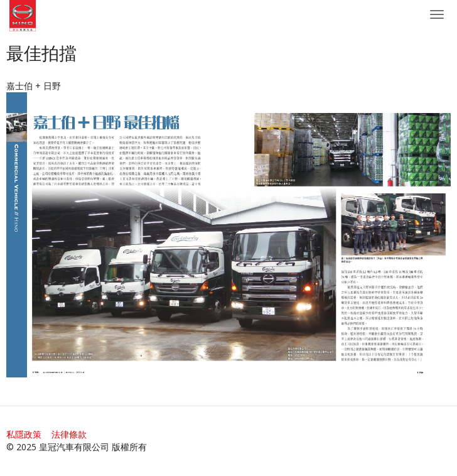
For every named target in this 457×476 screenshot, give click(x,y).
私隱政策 (24, 434)
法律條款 (69, 434)
